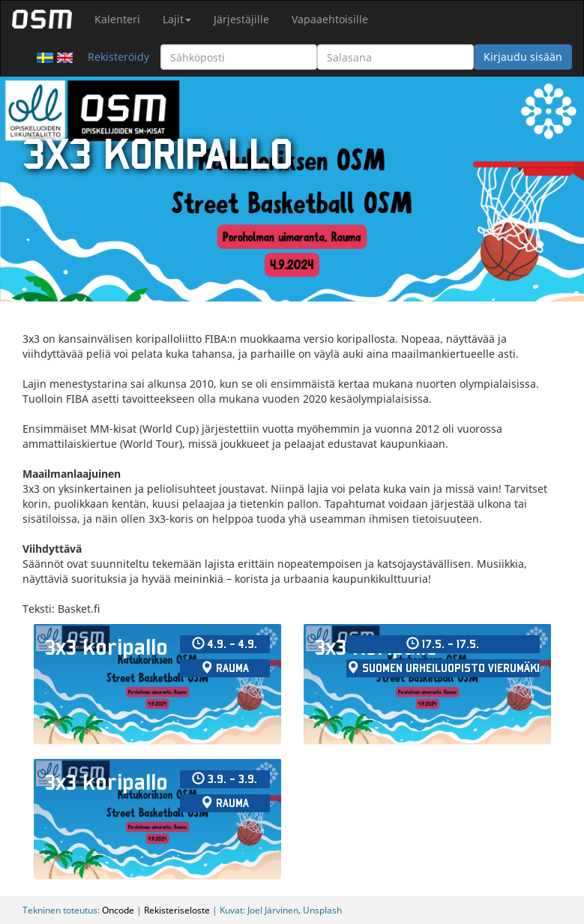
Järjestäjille (241, 19)
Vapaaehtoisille (330, 19)
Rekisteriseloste (177, 910)
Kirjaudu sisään (523, 57)
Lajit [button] (177, 19)
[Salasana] (395, 57)
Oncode (118, 910)
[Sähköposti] (239, 57)
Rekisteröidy (118, 57)
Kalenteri (117, 19)
